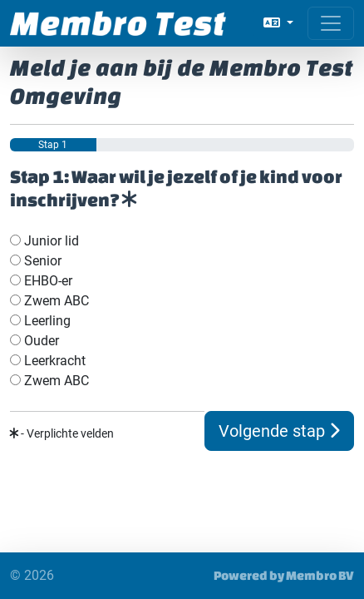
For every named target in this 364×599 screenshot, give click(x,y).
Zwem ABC (49, 301)
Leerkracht (48, 361)
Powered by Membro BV (284, 575)
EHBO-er (41, 281)
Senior (36, 261)
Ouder (34, 341)
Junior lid (44, 241)
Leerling (40, 321)
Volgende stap (279, 431)
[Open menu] (331, 23)
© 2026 (32, 575)
